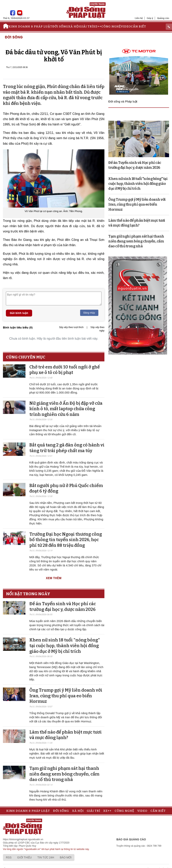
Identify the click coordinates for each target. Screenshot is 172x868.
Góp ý (150, 18)
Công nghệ (111, 26)
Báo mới (66, 857)
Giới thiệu (24, 857)
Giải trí (86, 26)
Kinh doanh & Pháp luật (30, 26)
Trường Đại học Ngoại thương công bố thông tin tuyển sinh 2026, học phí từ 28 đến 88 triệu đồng (66, 540)
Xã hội (74, 26)
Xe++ (97, 26)
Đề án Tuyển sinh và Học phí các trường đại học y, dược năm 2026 (63, 607)
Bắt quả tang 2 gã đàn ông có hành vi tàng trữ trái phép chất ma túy (67, 448)
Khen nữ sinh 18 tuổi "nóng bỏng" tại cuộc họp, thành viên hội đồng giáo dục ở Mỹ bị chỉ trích (65, 646)
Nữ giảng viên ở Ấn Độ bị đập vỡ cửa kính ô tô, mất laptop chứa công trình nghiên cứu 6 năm (66, 409)
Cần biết (139, 26)
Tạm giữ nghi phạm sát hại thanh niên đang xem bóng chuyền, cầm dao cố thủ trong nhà (64, 774)
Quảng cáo (163, 18)
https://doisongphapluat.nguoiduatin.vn (23, 839)
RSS (9, 857)
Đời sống (60, 26)
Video (126, 26)
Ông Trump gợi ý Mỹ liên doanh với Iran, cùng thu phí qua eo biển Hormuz (66, 696)
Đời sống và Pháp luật (123, 101)
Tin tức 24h (46, 857)
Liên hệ (139, 18)
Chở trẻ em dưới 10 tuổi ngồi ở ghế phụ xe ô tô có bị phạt (65, 370)
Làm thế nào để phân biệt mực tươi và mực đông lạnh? (66, 735)
